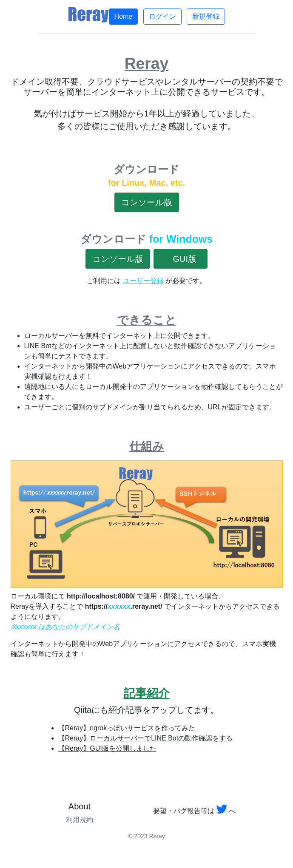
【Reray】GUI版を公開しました (107, 748)
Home (124, 16)
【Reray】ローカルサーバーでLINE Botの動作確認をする (146, 738)
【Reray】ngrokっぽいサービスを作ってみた (127, 728)
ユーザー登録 (143, 281)
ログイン (162, 16)
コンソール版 (147, 202)
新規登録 (206, 16)
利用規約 (80, 820)
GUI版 (185, 259)
